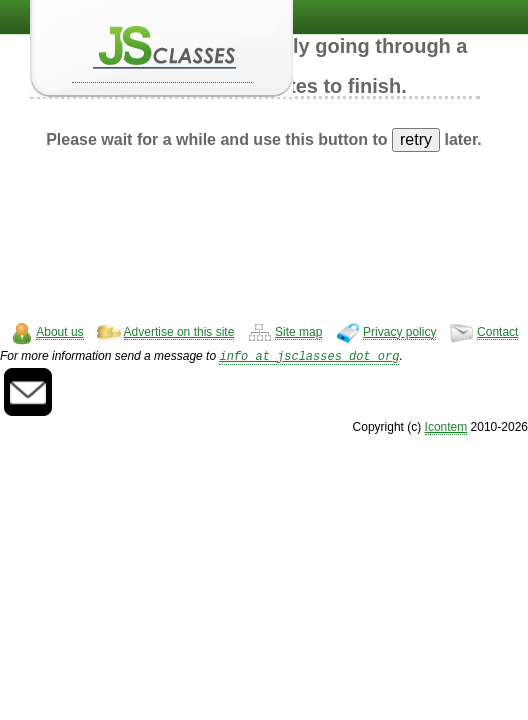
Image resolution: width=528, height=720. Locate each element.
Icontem (446, 429)
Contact (497, 332)
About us (59, 332)
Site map (298, 332)
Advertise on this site (179, 332)
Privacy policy (399, 332)
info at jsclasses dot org (309, 357)
